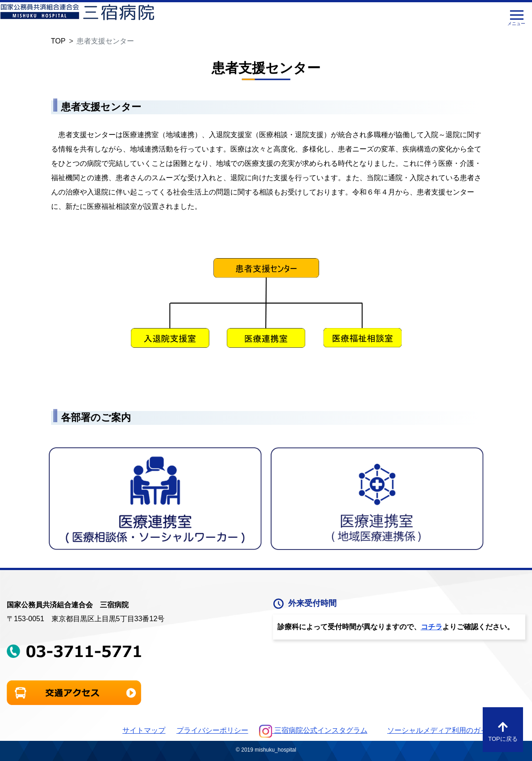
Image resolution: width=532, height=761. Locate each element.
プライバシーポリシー (212, 730)
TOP (58, 41)
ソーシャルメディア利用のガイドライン (452, 730)
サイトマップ (144, 730)
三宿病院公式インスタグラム (313, 730)
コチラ (432, 627)
